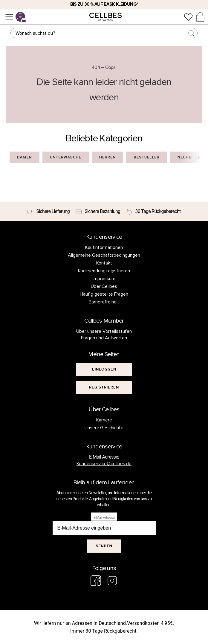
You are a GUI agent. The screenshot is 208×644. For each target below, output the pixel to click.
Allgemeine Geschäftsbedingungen (104, 255)
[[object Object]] (104, 369)
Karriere (104, 420)
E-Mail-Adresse (104, 518)
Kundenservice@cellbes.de (104, 464)
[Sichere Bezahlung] (98, 211)
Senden (104, 546)
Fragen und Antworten (104, 338)
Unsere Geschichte (104, 428)
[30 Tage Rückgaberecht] (153, 211)
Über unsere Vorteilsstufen (104, 331)
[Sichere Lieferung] (48, 211)
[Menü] (9, 17)
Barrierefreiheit (104, 302)
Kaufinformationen (104, 247)
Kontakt (104, 263)
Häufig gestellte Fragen (104, 294)
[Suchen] (104, 33)
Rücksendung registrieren (104, 271)
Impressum (104, 279)
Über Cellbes (104, 286)
